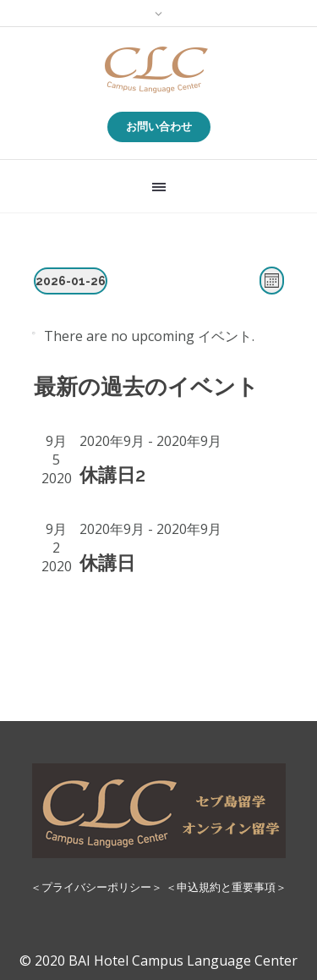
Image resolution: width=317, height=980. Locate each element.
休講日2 (112, 475)
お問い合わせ (159, 127)
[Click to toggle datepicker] (71, 281)
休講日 (107, 563)
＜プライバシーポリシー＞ (96, 887)
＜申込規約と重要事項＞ (226, 887)
